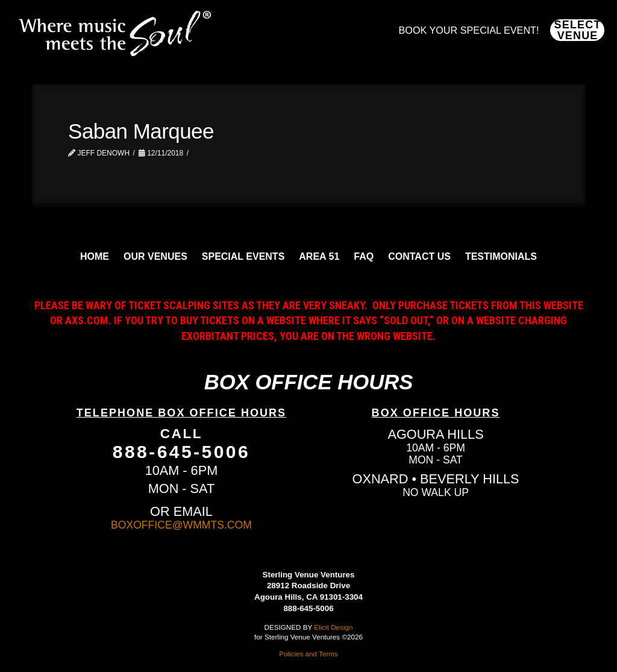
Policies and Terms (308, 654)
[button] (577, 30)
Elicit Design (333, 627)
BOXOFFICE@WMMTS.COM (181, 525)
